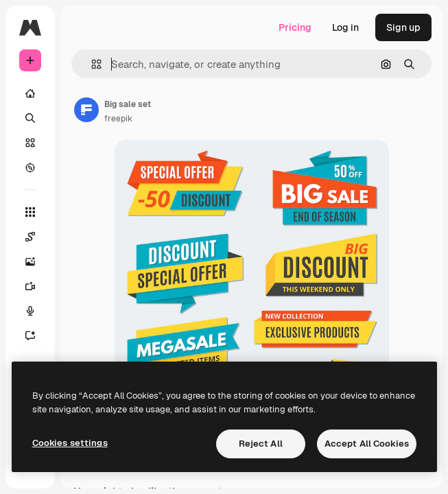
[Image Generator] (30, 261)
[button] (91, 64)
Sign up (403, 27)
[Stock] (30, 143)
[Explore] (30, 167)
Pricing (295, 27)
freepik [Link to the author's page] (118, 119)
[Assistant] (30, 336)
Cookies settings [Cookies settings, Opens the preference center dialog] (70, 443)
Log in (345, 27)
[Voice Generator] (30, 311)
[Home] (30, 93)
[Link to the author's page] (86, 110)
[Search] (30, 118)
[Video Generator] (30, 286)
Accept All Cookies (367, 444)
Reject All (261, 444)
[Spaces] (30, 237)
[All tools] (30, 212)
